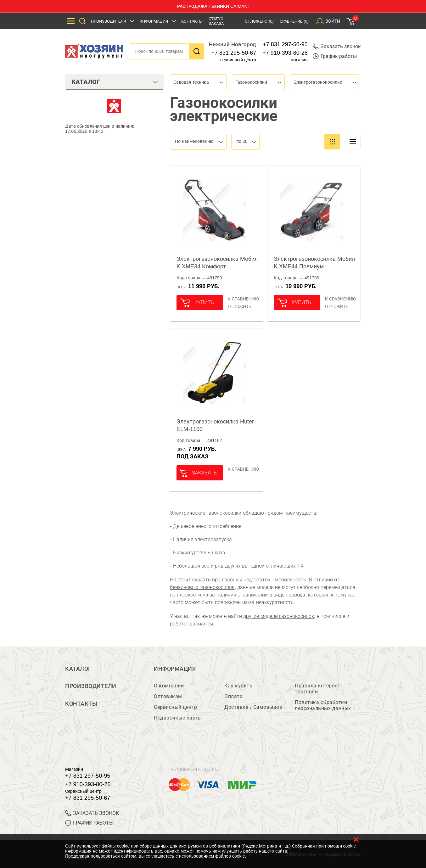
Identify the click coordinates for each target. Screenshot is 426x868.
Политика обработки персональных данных (323, 706)
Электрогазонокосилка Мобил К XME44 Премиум (314, 263)
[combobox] (198, 82)
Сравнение (294, 21)
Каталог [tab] (115, 82)
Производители (109, 21)
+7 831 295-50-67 (234, 53)
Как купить (238, 686)
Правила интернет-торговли (318, 689)
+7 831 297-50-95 (285, 44)
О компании (169, 686)
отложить (240, 306)
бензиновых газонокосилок (202, 587)
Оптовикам (168, 697)
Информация (154, 21)
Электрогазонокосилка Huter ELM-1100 (215, 425)
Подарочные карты (178, 718)
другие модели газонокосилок (279, 616)
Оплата (233, 697)
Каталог (78, 669)
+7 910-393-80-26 (285, 53)
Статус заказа (216, 21)
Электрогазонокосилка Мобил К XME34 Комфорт (217, 263)
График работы (335, 56)
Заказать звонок (337, 46)
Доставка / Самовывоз (253, 707)
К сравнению (243, 299)
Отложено (259, 21)
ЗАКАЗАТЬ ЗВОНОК (92, 813)
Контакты (192, 21)
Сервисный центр (176, 707)
